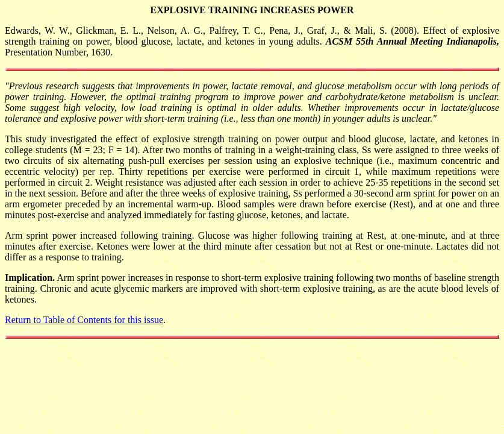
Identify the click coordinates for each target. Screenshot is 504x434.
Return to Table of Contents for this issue (84, 320)
